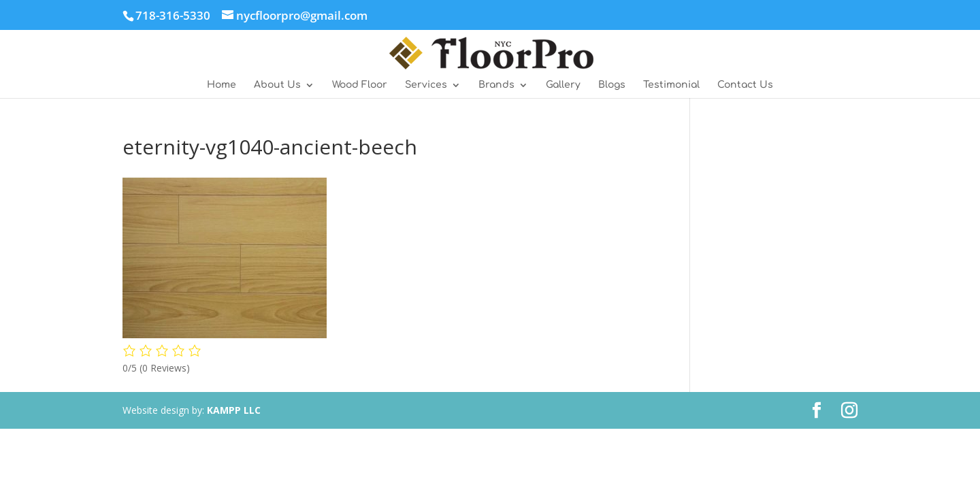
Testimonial (671, 85)
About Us (277, 85)
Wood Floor (360, 85)
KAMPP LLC (234, 410)
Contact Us (745, 85)
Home (222, 85)
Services (426, 85)
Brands (496, 85)
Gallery (563, 85)
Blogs (612, 85)
